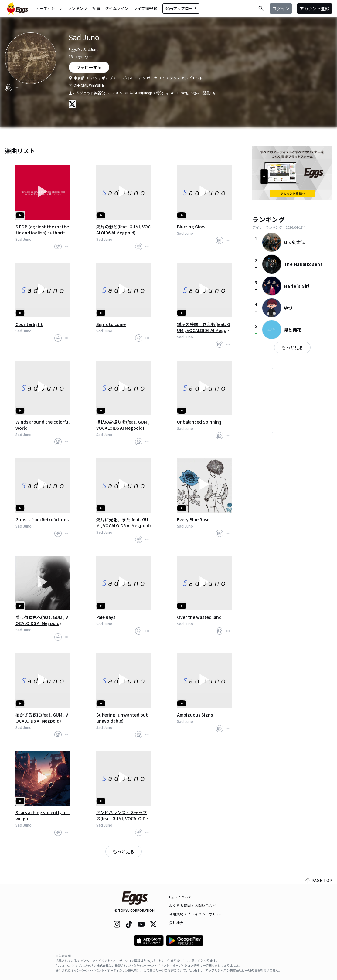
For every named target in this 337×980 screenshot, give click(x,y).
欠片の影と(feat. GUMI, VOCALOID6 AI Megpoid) (123, 230)
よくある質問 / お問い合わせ (193, 905)
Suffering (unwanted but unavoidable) (122, 718)
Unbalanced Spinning (199, 422)
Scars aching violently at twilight (43, 815)
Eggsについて (181, 897)
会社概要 (176, 922)
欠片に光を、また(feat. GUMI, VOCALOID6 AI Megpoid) (124, 522)
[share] (9, 88)
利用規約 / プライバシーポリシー (197, 914)
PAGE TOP (319, 880)
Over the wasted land (199, 617)
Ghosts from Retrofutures (42, 519)
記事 (96, 8)
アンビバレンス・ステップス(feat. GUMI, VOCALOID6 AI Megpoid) (122, 815)
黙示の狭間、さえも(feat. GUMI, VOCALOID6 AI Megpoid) (204, 327)
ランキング (78, 8)
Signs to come (111, 324)
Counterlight (29, 324)
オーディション (49, 8)
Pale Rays (106, 617)
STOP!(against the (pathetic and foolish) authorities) (42, 230)
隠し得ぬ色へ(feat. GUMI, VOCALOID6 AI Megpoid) (42, 620)
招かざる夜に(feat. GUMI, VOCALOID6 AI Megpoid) (42, 718)
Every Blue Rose (193, 519)
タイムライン (117, 8)
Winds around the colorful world (43, 425)
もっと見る (124, 851)
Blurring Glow (191, 227)
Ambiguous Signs (195, 715)
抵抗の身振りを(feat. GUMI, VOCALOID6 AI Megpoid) (123, 425)
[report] (17, 88)
